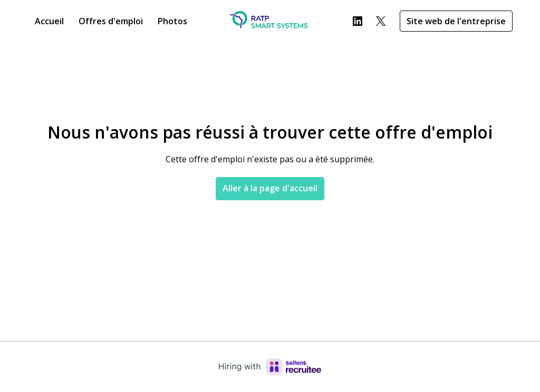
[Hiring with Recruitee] (270, 367)
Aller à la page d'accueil (270, 188)
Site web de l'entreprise (456, 21)
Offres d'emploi (111, 21)
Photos (172, 21)
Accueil (49, 21)
